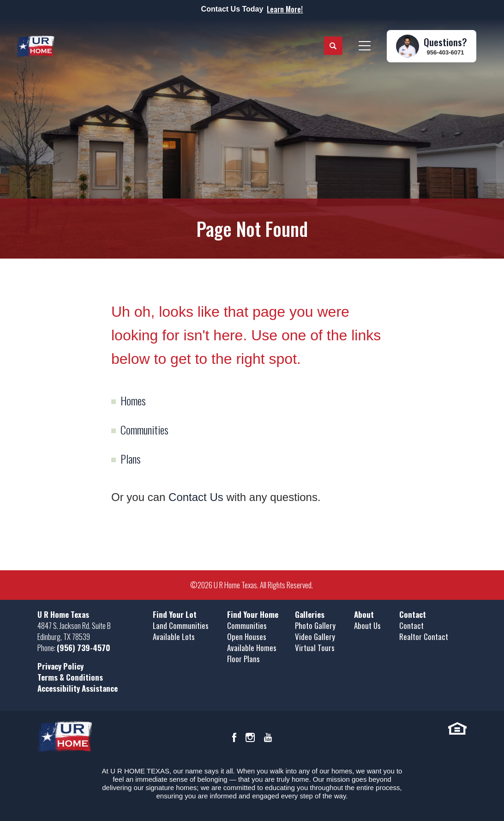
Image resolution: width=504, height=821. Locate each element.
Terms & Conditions (70, 677)
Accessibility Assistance (78, 688)
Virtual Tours (315, 648)
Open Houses (247, 637)
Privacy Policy (60, 666)
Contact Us (196, 497)
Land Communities (181, 625)
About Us (367, 625)
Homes (133, 400)
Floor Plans (243, 659)
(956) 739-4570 (84, 648)
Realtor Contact (424, 637)
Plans (131, 459)
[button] (333, 46)
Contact (411, 625)
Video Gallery (315, 637)
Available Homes (252, 648)
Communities (144, 429)
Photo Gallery (315, 625)
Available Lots (174, 637)
